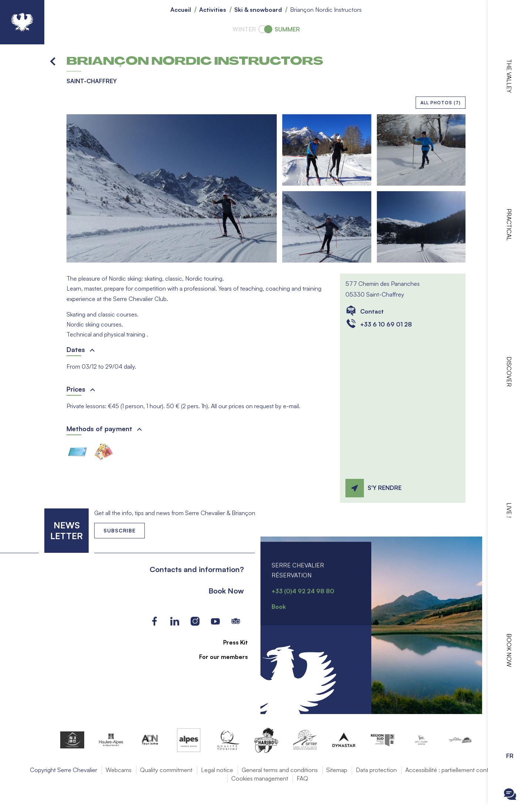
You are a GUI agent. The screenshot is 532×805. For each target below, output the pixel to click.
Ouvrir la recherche (510, 776)
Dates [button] (76, 349)
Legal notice (217, 770)
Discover (509, 372)
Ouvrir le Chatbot (510, 794)
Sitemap (337, 770)
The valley (509, 76)
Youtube (215, 621)
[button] (172, 188)
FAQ (302, 778)
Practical (509, 225)
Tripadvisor (236, 621)
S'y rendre (385, 488)
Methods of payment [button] (99, 429)
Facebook (154, 621)
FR (510, 756)
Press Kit (231, 642)
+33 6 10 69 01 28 (386, 324)
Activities (213, 10)
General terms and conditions (280, 770)
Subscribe (120, 530)
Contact (372, 311)
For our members (219, 657)
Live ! (509, 510)
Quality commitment (166, 770)
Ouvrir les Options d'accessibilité (510, 736)
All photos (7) (441, 103)
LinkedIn (175, 621)
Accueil (181, 10)
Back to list (53, 61)
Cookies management (260, 778)
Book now (509, 650)
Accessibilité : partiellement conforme (454, 770)
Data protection (376, 770)
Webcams (119, 770)
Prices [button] (76, 389)
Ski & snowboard (258, 10)
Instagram (195, 621)
